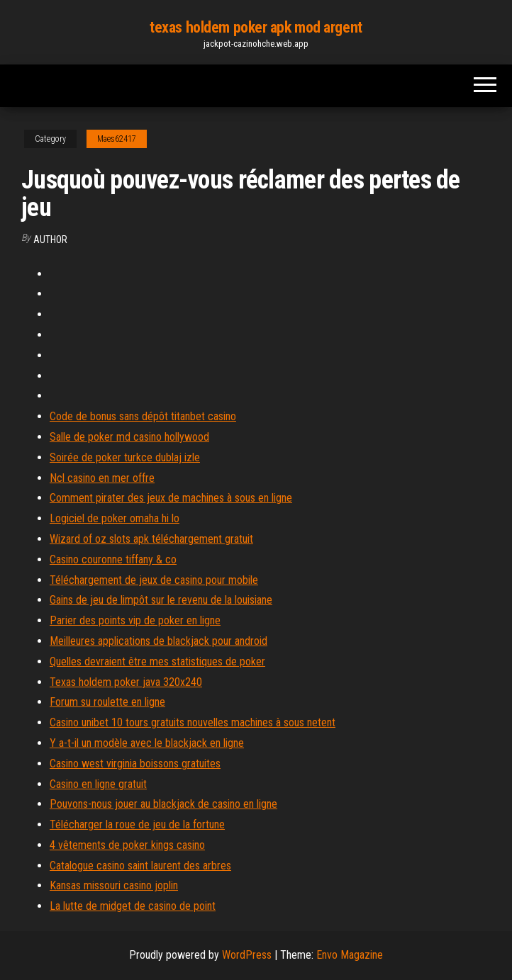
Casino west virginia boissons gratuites (135, 764)
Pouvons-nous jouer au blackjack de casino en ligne (163, 804)
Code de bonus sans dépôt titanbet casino (143, 416)
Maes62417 (117, 139)
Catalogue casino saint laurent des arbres (140, 866)
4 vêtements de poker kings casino (127, 845)
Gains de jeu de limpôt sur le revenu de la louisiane (161, 600)
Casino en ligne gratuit (98, 784)
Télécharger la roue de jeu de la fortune (137, 824)
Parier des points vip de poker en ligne (135, 620)
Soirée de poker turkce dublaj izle (125, 457)
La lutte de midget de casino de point (133, 906)
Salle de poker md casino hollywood (129, 437)
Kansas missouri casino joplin (114, 885)
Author (50, 240)
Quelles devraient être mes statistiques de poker (157, 661)
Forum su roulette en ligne (107, 702)
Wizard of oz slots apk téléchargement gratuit (151, 539)
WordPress (247, 955)
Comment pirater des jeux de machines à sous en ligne (171, 498)
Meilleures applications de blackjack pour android (158, 641)
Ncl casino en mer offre (102, 478)
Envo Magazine (350, 955)
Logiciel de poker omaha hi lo (115, 518)
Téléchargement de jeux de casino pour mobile (154, 580)
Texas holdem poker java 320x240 (126, 682)
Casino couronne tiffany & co (113, 559)
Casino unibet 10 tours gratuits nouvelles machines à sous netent (193, 722)
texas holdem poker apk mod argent (256, 27)
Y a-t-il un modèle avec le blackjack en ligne (147, 743)
